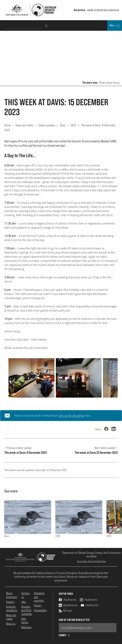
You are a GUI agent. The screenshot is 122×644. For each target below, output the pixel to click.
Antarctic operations (12, 608)
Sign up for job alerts (71, 416)
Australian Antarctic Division (92, 561)
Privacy (38, 605)
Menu (115, 26)
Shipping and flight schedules (27, 610)
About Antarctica (11, 595)
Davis (63, 125)
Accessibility (40, 610)
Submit (65, 635)
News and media (24, 125)
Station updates (47, 125)
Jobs (24, 602)
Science (10, 602)
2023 (73, 125)
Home (8, 125)
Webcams (26, 627)
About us (11, 624)
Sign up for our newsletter (74, 620)
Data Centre (25, 621)
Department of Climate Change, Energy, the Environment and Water (91, 554)
